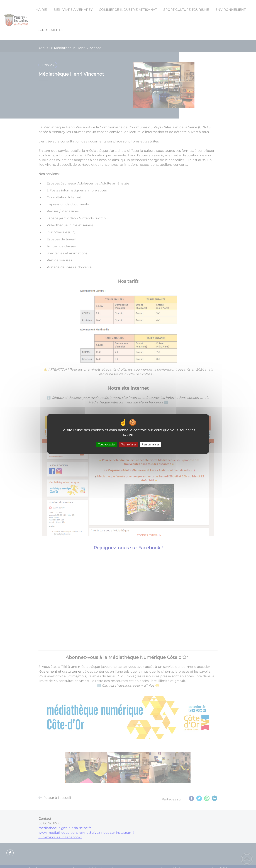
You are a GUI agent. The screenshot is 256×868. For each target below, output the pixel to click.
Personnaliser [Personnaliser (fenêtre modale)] (150, 444)
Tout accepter (107, 444)
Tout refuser (128, 444)
